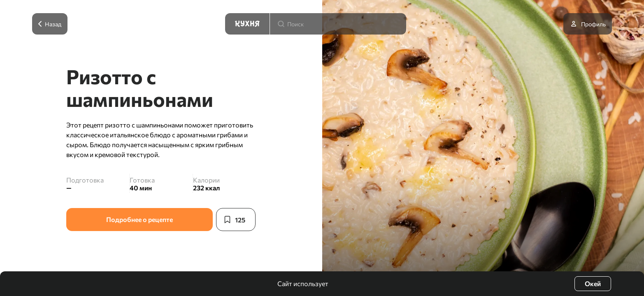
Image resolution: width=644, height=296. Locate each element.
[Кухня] (247, 24)
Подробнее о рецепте (139, 219)
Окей (593, 283)
